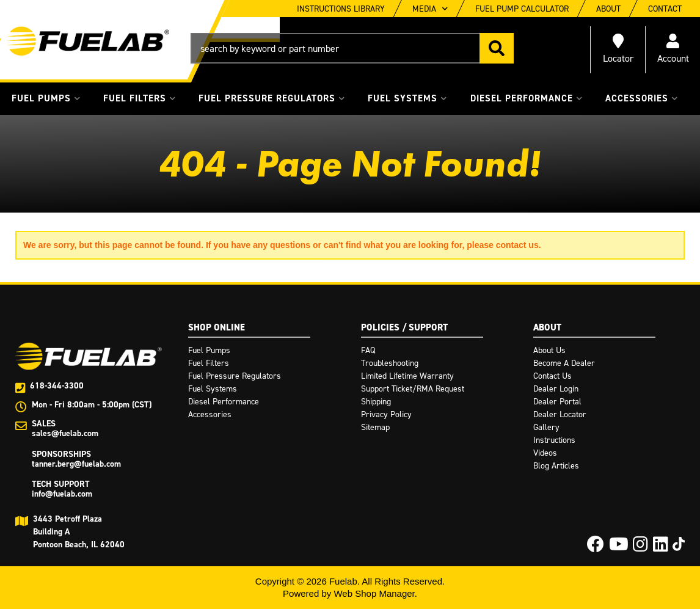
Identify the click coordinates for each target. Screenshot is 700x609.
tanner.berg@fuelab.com (76, 464)
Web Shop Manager (374, 593)
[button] (352, 48)
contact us (517, 245)
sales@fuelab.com (65, 433)
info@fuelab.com (62, 494)
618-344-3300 (57, 386)
